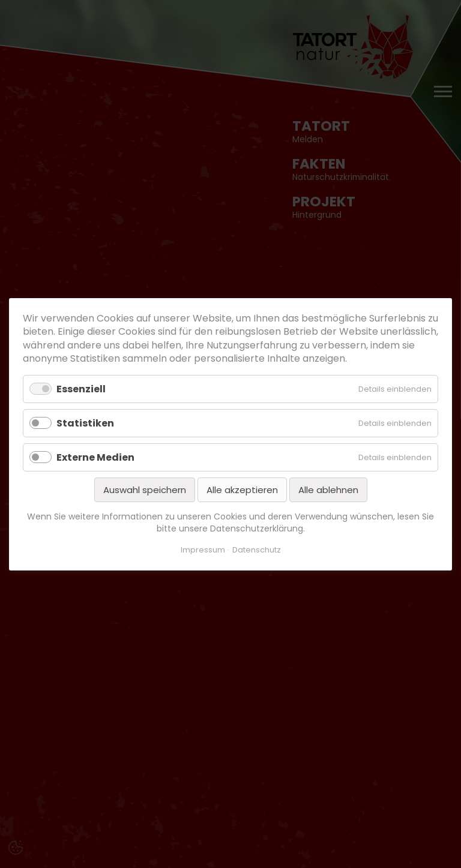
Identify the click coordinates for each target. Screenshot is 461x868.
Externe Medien (95, 457)
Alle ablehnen (328, 490)
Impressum (203, 550)
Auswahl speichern (145, 490)
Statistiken (85, 423)
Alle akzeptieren (242, 490)
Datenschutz (257, 550)
